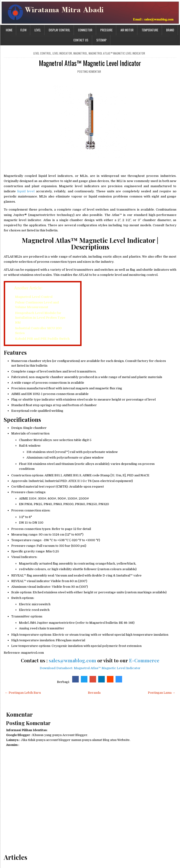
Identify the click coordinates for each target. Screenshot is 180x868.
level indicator (62, 53)
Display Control (59, 30)
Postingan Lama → (162, 693)
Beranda (94, 693)
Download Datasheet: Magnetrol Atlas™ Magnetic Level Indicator (90, 668)
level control (42, 53)
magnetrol (80, 53)
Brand (170, 30)
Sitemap (101, 40)
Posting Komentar (89, 71)
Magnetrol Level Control (34, 297)
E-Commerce (144, 660)
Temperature (150, 30)
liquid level (25, 191)
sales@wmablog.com (72, 660)
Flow (23, 30)
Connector (85, 30)
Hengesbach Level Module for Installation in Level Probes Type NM (40, 318)
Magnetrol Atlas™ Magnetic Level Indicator (117, 53)
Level (38, 30)
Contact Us (81, 40)
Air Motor (127, 30)
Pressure (106, 30)
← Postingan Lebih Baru (23, 693)
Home (9, 30)
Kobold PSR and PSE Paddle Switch (42, 339)
